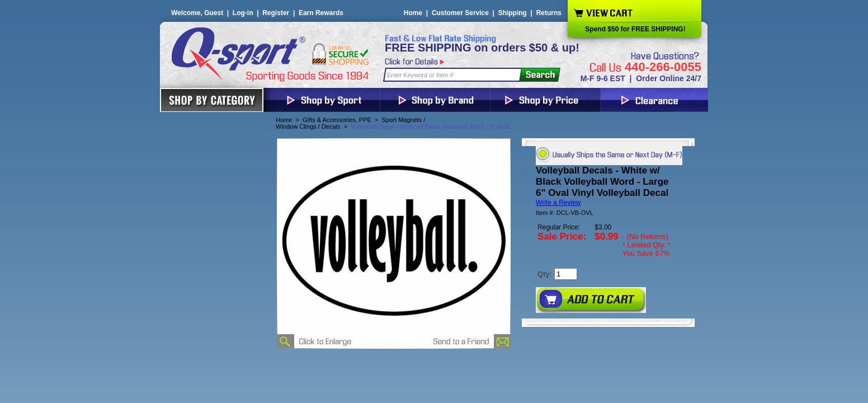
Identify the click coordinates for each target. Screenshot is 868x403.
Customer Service (460, 13)
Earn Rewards (321, 13)
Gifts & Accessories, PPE (337, 120)
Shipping (513, 13)
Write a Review (558, 203)
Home (413, 13)
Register (276, 13)
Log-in (243, 13)
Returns (549, 13)
